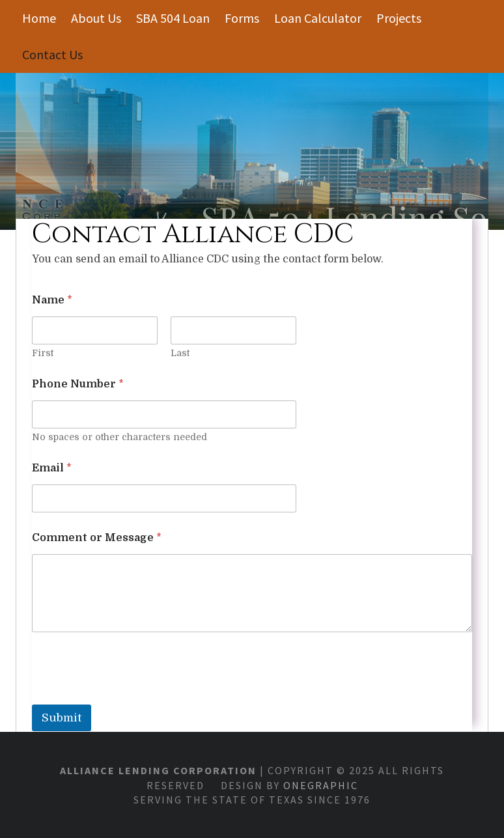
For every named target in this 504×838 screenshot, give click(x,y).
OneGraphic (321, 785)
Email (52, 468)
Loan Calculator (318, 18)
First (43, 353)
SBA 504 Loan (173, 18)
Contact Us (52, 54)
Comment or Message (97, 538)
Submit (62, 718)
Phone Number (78, 384)
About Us (96, 18)
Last (180, 353)
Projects (399, 18)
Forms (242, 18)
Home (39, 18)
